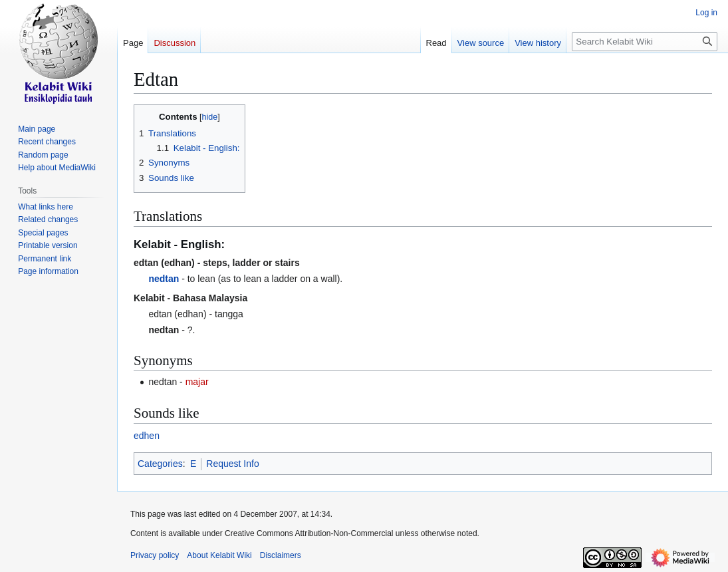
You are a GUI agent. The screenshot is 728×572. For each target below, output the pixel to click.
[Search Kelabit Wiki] (645, 42)
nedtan (164, 279)
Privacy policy (155, 555)
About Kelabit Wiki (219, 555)
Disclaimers (281, 555)
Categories (160, 464)
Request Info (232, 464)
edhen (147, 436)
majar (197, 382)
